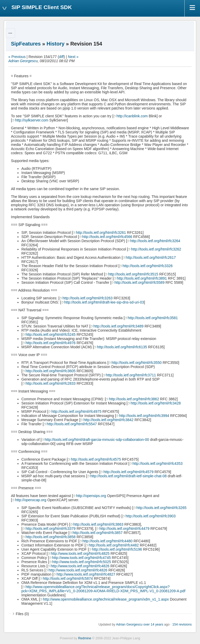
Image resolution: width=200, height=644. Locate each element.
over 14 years (153, 624)
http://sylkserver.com (32, 120)
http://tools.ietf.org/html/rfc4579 (128, 472)
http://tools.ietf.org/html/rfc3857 (98, 533)
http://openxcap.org (31, 500)
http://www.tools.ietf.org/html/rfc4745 (82, 558)
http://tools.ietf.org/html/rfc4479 (124, 529)
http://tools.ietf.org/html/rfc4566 (107, 237)
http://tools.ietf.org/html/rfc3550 (136, 363)
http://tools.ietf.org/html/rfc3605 (51, 371)
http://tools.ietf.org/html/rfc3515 (133, 274)
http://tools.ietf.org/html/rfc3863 (98, 524)
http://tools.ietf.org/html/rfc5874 (68, 578)
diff (61, 57)
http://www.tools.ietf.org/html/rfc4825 (80, 553)
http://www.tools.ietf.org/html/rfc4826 (80, 566)
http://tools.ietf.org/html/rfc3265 (161, 508)
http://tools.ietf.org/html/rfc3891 (142, 278)
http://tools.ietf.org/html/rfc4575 (96, 459)
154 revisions (182, 624)
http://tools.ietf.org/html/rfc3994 (144, 416)
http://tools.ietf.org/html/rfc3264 (155, 241)
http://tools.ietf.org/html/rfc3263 (87, 298)
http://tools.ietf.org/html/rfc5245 (51, 334)
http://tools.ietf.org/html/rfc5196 (117, 549)
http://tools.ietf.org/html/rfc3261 (101, 233)
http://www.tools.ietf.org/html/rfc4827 (86, 574)
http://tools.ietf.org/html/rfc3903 (151, 516)
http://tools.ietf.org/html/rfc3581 (153, 318)
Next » (73, 57)
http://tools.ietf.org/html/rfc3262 (156, 249)
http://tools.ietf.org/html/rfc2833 (51, 383)
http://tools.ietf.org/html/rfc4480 (108, 541)
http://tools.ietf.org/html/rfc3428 (156, 403)
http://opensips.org (91, 496)
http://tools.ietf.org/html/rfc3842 (108, 420)
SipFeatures (26, 44)
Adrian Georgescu (23, 61)
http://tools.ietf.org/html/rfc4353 (158, 463)
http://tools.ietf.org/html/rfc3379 (51, 529)
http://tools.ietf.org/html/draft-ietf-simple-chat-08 (129, 476)
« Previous (17, 57)
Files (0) (23, 614)
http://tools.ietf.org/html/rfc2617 (151, 257)
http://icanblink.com (132, 116)
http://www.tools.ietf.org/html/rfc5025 (82, 562)
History (56, 44)
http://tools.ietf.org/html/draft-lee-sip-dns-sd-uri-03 (104, 302)
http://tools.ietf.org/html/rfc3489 (118, 326)
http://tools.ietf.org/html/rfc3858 (51, 537)
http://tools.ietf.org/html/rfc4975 (76, 411)
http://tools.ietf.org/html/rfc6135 (122, 347)
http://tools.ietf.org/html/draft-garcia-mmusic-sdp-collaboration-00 (97, 440)
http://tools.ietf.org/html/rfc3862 (134, 399)
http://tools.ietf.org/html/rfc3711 (131, 375)
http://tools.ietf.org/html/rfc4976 (51, 343)
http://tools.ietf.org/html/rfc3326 (148, 266)
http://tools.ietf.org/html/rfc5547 (72, 424)
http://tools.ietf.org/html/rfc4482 (114, 545)
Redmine (85, 638)
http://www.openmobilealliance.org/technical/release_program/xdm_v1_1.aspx (106, 599)
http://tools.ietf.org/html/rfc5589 (139, 282)
